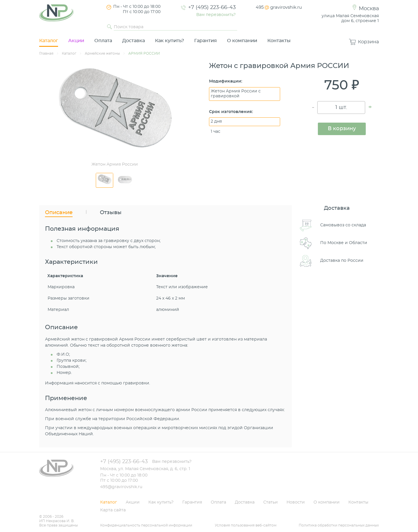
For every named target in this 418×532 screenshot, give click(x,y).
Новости (296, 502)
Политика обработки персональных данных (339, 525)
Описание (59, 213)
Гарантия (206, 41)
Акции (76, 41)
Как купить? (170, 41)
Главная (46, 53)
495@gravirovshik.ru (121, 487)
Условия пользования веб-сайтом (246, 525)
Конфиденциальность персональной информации (146, 525)
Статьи (271, 502)
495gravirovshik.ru (279, 7)
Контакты (279, 41)
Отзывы (111, 213)
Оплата (103, 41)
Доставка (134, 41)
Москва (369, 9)
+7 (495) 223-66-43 (212, 8)
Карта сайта (113, 510)
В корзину (342, 129)
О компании (242, 41)
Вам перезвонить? (216, 15)
